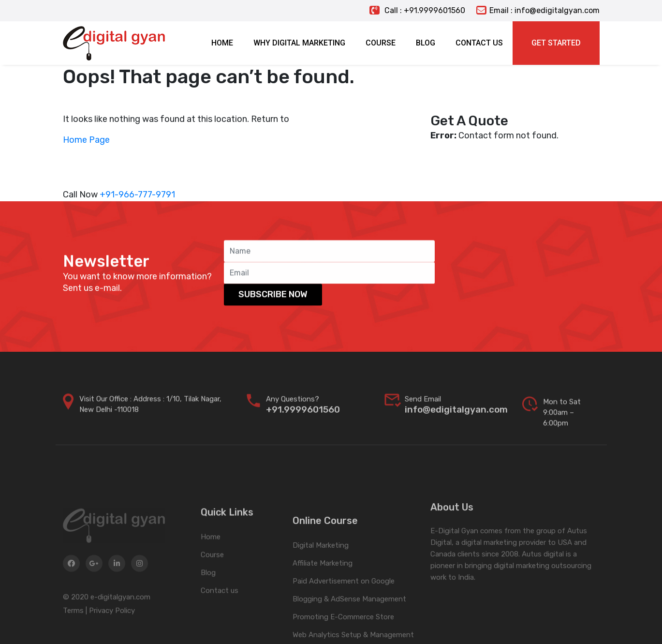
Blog (208, 608)
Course (212, 590)
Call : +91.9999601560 (417, 10)
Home (211, 572)
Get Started (556, 43)
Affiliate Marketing (323, 610)
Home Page (86, 140)
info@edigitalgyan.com (456, 420)
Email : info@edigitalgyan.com (538, 10)
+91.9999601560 (303, 420)
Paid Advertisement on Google (344, 628)
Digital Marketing (321, 592)
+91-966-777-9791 (137, 195)
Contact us (220, 626)
